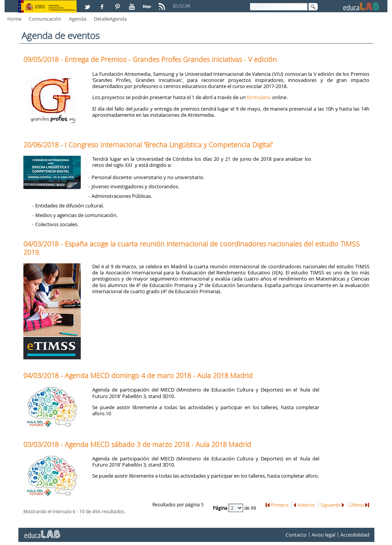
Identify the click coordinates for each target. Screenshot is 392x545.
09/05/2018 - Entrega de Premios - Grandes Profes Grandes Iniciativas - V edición (150, 59)
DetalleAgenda (110, 19)
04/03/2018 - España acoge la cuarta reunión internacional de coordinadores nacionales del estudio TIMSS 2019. (191, 248)
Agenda (78, 19)
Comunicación (45, 19)
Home (14, 19)
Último (357, 505)
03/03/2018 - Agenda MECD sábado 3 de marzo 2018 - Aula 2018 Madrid (137, 444)
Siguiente (330, 505)
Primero (280, 505)
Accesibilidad (355, 535)
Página (221, 507)
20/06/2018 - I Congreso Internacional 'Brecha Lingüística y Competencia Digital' (148, 145)
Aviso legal (323, 535)
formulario (259, 97)
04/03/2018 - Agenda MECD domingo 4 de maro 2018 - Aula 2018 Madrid (138, 375)
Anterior (306, 505)
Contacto (296, 535)
